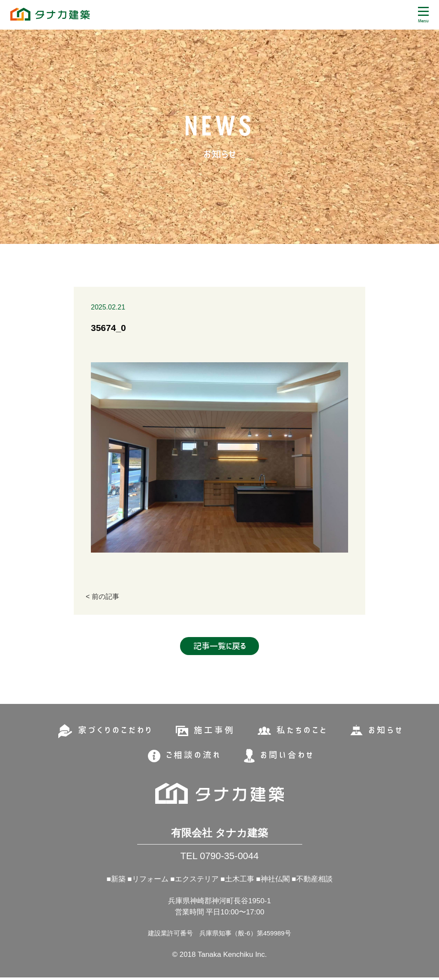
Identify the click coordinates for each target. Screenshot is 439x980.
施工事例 (214, 731)
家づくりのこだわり (115, 731)
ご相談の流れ (193, 756)
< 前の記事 (102, 597)
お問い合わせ (287, 756)
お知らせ (386, 731)
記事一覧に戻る (219, 648)
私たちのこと (302, 731)
